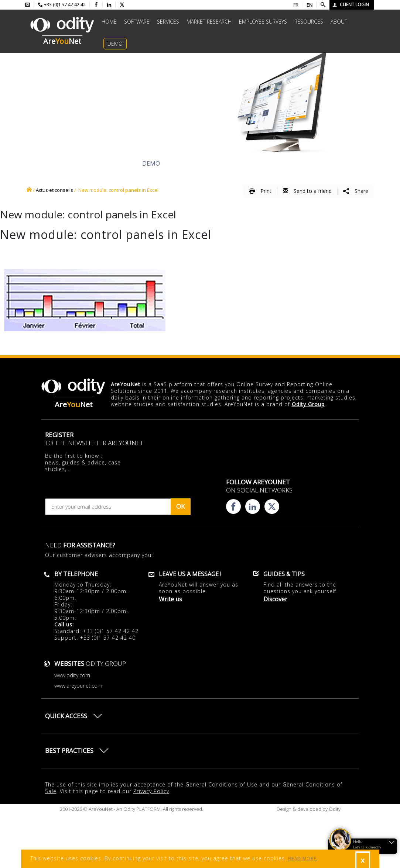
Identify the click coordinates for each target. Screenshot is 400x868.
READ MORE (302, 859)
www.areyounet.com (78, 686)
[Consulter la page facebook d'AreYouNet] (96, 5)
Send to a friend (307, 191)
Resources (309, 22)
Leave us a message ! (190, 574)
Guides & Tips (284, 574)
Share (356, 191)
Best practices (69, 751)
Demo (115, 44)
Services (168, 22)
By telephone (76, 574)
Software (137, 22)
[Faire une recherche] (323, 5)
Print (260, 191)
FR (296, 5)
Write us (170, 599)
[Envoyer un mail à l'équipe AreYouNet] (28, 5)
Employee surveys (263, 22)
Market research (209, 22)
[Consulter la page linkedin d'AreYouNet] (109, 5)
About (339, 22)
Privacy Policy (151, 791)
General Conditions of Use (221, 784)
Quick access (66, 716)
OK (180, 506)
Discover (74, 163)
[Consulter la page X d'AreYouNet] (122, 5)
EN (310, 5)
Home (109, 22)
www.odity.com (72, 675)
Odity (334, 809)
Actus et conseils (54, 190)
